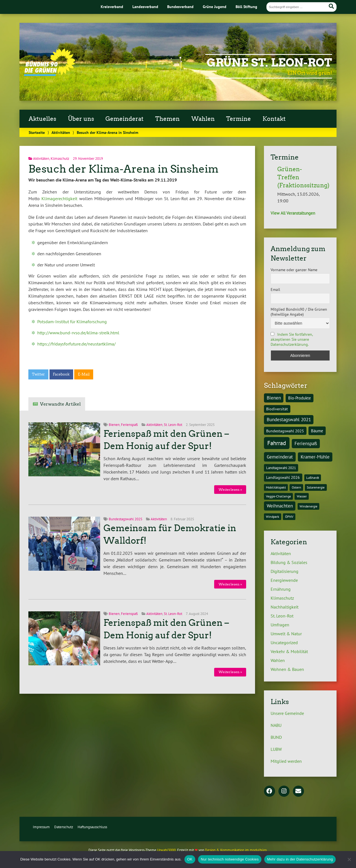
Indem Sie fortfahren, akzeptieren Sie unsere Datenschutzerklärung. (292, 339)
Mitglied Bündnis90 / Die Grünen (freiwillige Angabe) (299, 312)
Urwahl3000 (166, 850)
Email (275, 290)
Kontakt (274, 119)
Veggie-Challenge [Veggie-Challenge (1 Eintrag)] (278, 496)
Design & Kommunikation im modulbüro (236, 850)
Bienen (114, 425)
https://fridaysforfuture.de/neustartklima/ (76, 344)
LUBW (276, 749)
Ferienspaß (129, 425)
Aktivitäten (61, 132)
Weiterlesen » (230, 490)
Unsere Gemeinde (287, 713)
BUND (276, 737)
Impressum (41, 827)
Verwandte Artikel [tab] (60, 404)
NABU (276, 725)
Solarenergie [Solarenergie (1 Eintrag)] (316, 487)
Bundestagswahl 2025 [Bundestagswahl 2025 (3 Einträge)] (285, 431)
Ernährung (281, 589)
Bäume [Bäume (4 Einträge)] (317, 431)
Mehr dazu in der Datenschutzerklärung (300, 859)
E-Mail (84, 374)
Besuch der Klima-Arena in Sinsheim (123, 169)
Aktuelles (42, 119)
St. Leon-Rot (173, 425)
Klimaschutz (60, 159)
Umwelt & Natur (286, 634)
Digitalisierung (285, 571)
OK (190, 859)
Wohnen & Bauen (287, 669)
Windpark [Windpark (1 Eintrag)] (273, 517)
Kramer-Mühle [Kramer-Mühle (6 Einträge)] (315, 457)
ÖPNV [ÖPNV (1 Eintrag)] (289, 517)
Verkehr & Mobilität (289, 651)
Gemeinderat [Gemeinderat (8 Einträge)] (280, 457)
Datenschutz (64, 827)
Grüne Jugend (215, 7)
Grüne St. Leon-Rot (269, 63)
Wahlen (203, 119)
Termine (238, 119)
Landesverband (145, 7)
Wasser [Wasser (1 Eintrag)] (302, 496)
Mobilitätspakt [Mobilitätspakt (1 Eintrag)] (276, 487)
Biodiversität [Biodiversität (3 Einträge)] (277, 409)
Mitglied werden (286, 761)
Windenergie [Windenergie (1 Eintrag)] (308, 506)
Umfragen (280, 625)
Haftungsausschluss (92, 827)
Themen (167, 119)
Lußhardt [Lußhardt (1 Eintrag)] (313, 478)
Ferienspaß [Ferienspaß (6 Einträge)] (306, 443)
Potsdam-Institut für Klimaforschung (72, 322)
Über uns (81, 119)
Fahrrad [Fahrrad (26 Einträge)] (277, 443)
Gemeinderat (124, 119)
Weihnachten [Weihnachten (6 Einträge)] (280, 506)
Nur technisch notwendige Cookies (230, 859)
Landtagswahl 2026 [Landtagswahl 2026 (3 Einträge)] (283, 477)
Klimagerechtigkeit (59, 198)
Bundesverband (180, 7)
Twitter (38, 374)
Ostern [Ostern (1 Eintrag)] (296, 487)
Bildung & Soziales (289, 562)
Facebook (61, 374)
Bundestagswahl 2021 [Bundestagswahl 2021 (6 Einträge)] (289, 420)
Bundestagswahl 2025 (126, 519)
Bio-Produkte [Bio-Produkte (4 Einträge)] (300, 398)
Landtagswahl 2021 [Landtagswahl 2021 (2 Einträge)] (281, 468)
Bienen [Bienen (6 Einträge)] (274, 398)
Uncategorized (284, 643)
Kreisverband (112, 7)
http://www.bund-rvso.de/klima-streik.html (78, 333)
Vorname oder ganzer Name (294, 270)
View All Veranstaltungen (293, 213)
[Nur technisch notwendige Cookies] (349, 859)
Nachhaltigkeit (285, 607)
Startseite (37, 132)
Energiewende (284, 580)
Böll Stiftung (246, 7)
